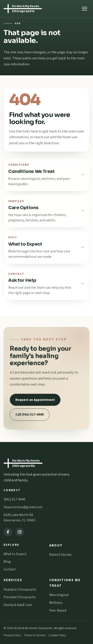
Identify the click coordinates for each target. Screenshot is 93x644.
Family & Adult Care (18, 605)
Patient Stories (60, 555)
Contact (10, 569)
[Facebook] (8, 532)
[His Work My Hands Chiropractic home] (31, 9)
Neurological (59, 595)
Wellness (56, 603)
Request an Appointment (35, 400)
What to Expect (15, 554)
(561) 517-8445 (15, 499)
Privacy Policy (12, 635)
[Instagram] (20, 532)
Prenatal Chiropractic (20, 597)
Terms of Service (35, 635)
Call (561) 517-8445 (30, 414)
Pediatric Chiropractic (20, 590)
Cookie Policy (57, 635)
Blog (7, 562)
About (56, 545)
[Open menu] (85, 9)
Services (13, 580)
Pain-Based (58, 610)
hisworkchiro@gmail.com (23, 507)
